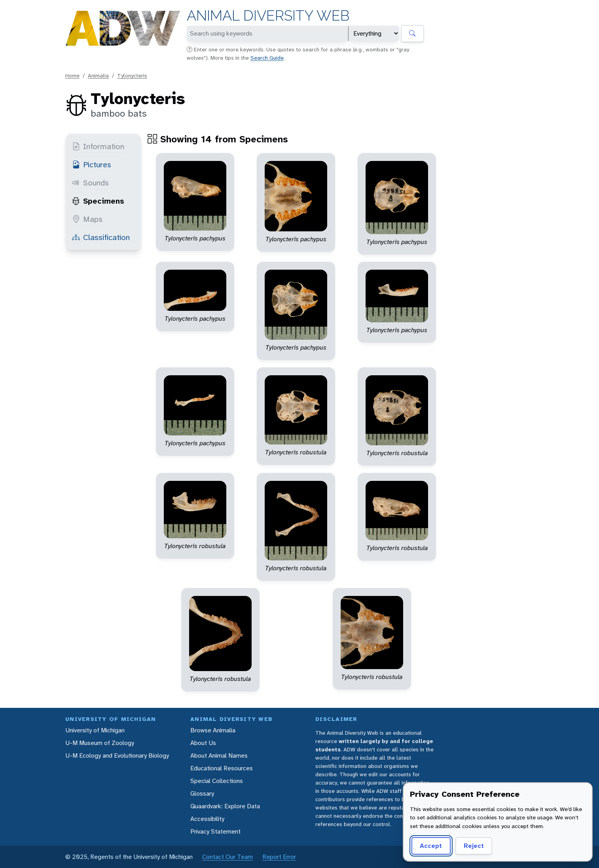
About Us (203, 743)
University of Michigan (95, 730)
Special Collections (217, 781)
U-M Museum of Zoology (100, 743)
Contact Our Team (227, 857)
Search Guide (267, 58)
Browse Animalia (213, 730)
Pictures (92, 165)
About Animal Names (219, 755)
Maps (87, 219)
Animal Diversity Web (268, 16)
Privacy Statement (215, 831)
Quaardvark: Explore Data (225, 806)
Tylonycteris (132, 76)
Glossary (202, 793)
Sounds (90, 183)
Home (72, 76)
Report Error (279, 857)
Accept (430, 846)
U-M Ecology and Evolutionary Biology (117, 755)
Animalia (98, 76)
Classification (101, 237)
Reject (471, 846)
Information (98, 146)
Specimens (98, 201)
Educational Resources (222, 768)
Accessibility (207, 819)
